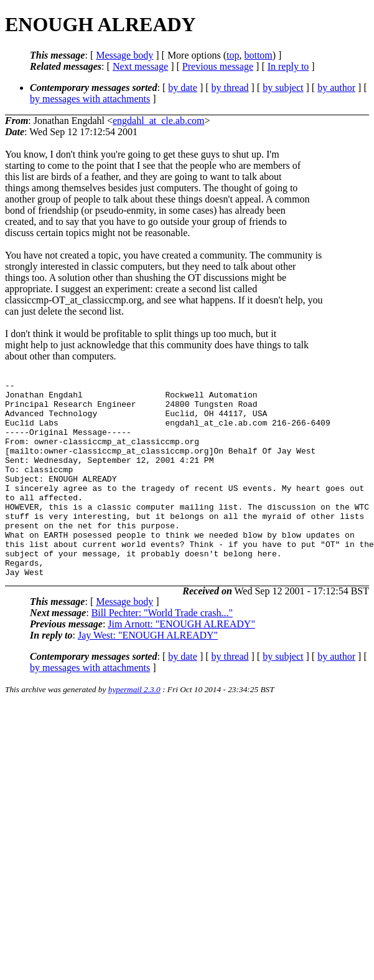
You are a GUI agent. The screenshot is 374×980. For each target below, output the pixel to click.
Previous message (218, 66)
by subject (283, 88)
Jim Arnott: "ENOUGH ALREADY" (181, 663)
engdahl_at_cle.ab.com (159, 121)
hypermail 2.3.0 (134, 729)
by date (183, 88)
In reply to (288, 66)
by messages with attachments (90, 99)
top (233, 55)
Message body (124, 55)
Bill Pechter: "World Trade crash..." (162, 652)
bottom (258, 55)
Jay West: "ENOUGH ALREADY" (148, 674)
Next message (140, 66)
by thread (230, 88)
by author (336, 88)
